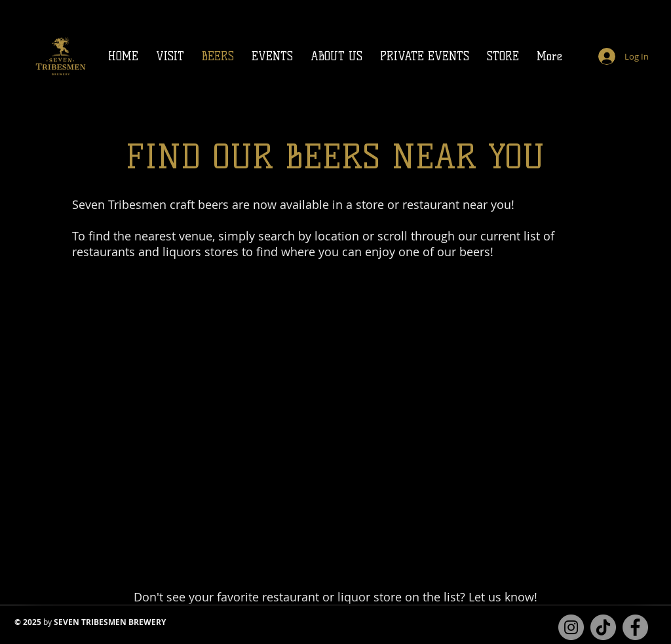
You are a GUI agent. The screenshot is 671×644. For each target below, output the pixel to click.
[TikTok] (603, 627)
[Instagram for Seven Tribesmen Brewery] (571, 627)
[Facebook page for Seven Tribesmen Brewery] (635, 627)
